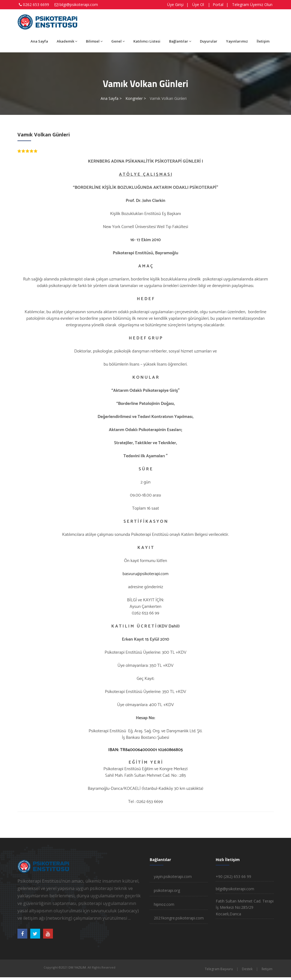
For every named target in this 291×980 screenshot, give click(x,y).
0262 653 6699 (36, 5)
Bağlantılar (180, 41)
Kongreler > (136, 98)
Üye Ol (198, 5)
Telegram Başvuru (219, 969)
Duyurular (209, 41)
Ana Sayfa (39, 41)
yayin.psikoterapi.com (173, 876)
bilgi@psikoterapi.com (79, 5)
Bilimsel (94, 41)
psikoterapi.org (167, 890)
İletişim (263, 41)
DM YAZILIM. (78, 967)
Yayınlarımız (237, 41)
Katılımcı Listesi (147, 41)
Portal (218, 5)
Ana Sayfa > (111, 98)
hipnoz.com (164, 904)
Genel (118, 41)
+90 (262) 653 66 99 (233, 876)
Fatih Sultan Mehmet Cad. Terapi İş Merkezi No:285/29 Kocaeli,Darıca (245, 908)
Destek (247, 969)
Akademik (67, 41)
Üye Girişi (175, 5)
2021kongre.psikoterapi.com (179, 918)
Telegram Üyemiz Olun (252, 5)
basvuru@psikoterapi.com (145, 574)
